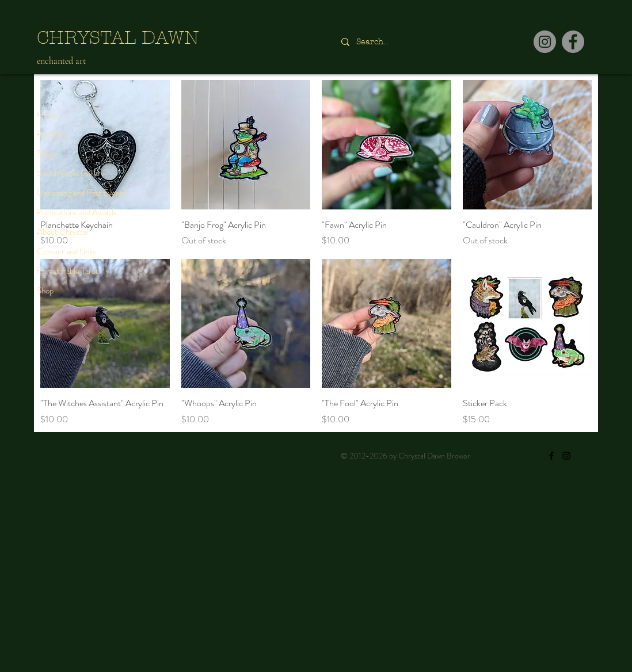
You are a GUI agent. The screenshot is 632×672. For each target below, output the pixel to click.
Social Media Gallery (71, 173)
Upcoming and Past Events (81, 193)
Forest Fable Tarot (68, 271)
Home (47, 114)
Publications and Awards (77, 212)
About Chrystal (62, 232)
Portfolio (52, 134)
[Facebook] (573, 42)
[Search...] (421, 42)
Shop (45, 154)
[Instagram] (545, 42)
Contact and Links (66, 251)
